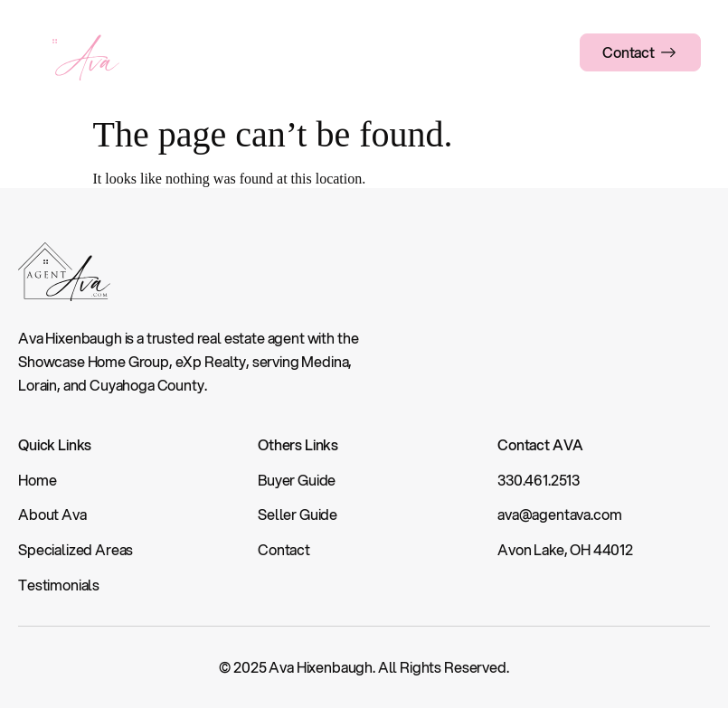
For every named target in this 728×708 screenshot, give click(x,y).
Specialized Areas (312, 52)
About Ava (204, 52)
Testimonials (488, 52)
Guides (409, 52)
